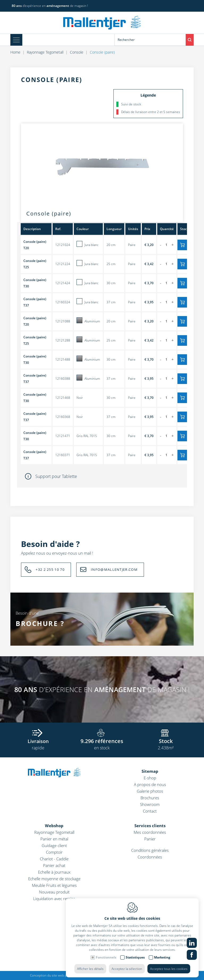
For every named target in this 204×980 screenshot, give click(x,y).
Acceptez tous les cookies (169, 966)
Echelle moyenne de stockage (54, 879)
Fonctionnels (106, 955)
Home (15, 52)
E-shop (150, 778)
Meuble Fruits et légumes (54, 885)
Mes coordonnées (150, 832)
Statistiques (135, 955)
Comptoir (54, 852)
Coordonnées (150, 857)
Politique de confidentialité (139, 975)
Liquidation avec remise (54, 899)
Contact (150, 811)
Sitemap (150, 771)
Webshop (54, 826)
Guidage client (54, 845)
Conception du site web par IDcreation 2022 (62, 975)
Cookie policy (107, 975)
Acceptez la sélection (127, 966)
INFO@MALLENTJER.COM (114, 569)
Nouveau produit (54, 892)
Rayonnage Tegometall (45, 52)
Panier (150, 839)
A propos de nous (150, 784)
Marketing (162, 955)
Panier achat (54, 865)
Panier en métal (54, 839)
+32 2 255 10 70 (50, 569)
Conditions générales (150, 850)
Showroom (150, 804)
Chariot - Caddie (54, 859)
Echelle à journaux (54, 872)
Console (77, 52)
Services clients (150, 826)
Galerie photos (150, 791)
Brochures (150, 798)
